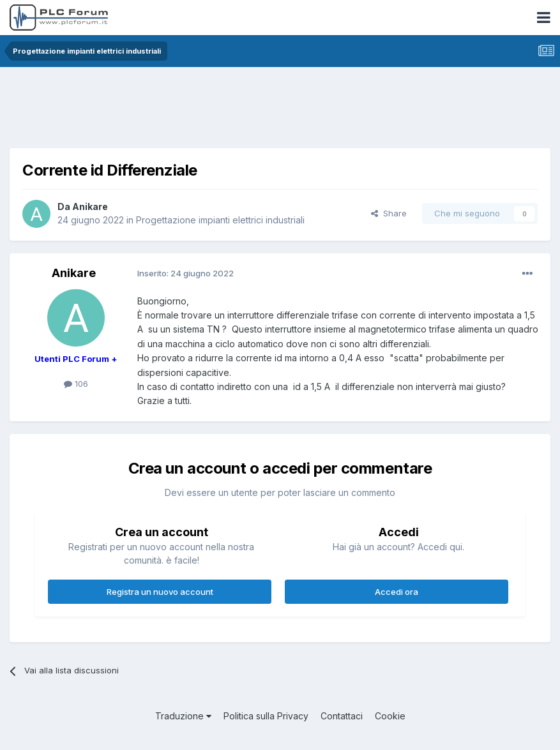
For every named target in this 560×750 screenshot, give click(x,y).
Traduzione (183, 716)
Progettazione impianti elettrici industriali (220, 220)
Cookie (390, 716)
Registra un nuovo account (160, 592)
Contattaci (342, 716)
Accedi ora (397, 592)
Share (389, 213)
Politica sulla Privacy (266, 716)
